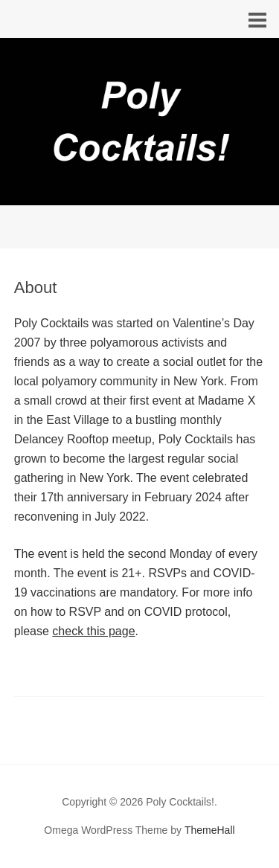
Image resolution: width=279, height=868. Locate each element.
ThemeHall (210, 830)
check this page (93, 631)
